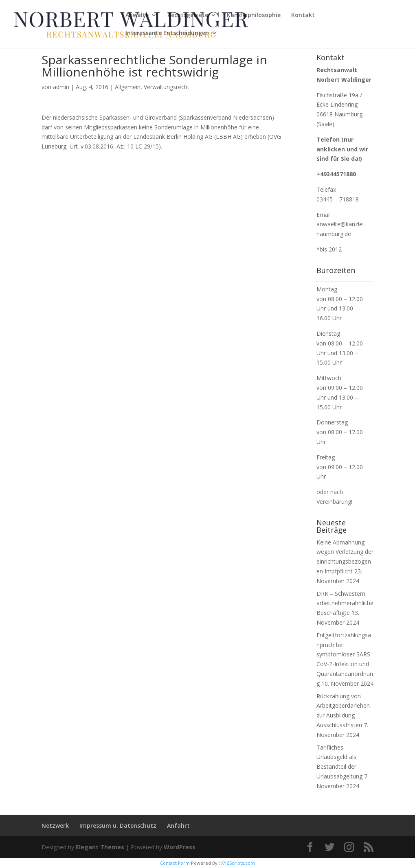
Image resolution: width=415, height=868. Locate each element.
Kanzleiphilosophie (254, 15)
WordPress (180, 847)
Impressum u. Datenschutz (118, 825)
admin (61, 87)
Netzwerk (55, 825)
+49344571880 (336, 174)
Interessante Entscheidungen (167, 33)
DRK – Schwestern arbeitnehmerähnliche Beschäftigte (345, 603)
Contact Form (175, 863)
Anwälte (137, 15)
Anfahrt (178, 825)
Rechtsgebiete (188, 15)
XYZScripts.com (238, 863)
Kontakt (303, 15)
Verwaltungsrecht (167, 87)
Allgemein (128, 87)
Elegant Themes (100, 847)
